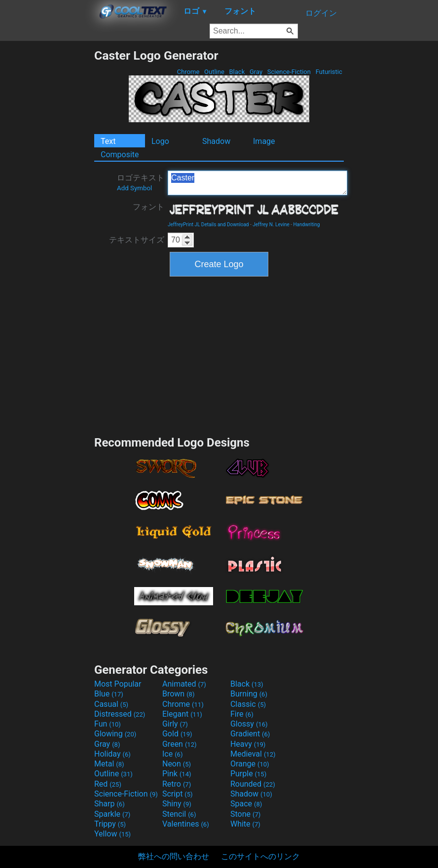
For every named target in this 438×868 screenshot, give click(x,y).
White (245, 824)
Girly (175, 724)
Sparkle (112, 814)
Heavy (248, 744)
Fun (108, 724)
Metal (109, 764)
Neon (177, 764)
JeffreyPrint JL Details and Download (208, 225)
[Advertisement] (47, 196)
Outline (214, 72)
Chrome (188, 72)
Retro (177, 784)
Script (178, 794)
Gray (256, 72)
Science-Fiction (289, 72)
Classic (248, 704)
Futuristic (329, 72)
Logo (160, 141)
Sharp (109, 804)
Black (237, 72)
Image (264, 141)
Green (180, 744)
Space (246, 804)
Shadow (216, 141)
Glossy (249, 724)
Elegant (182, 714)
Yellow (112, 834)
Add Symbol (134, 188)
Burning (249, 694)
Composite (120, 155)
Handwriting (306, 225)
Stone (245, 814)
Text (108, 141)
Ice (172, 754)
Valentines (186, 824)
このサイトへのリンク (260, 856)
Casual (111, 704)
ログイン (321, 13)
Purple (248, 774)
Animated (184, 684)
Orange (250, 764)
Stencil (179, 814)
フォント (148, 207)
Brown (178, 694)
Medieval (253, 754)
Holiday (112, 754)
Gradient (250, 734)
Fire (242, 714)
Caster (257, 183)
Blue (109, 694)
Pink (177, 774)
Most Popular (118, 684)
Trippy (110, 824)
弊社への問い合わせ (174, 856)
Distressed (120, 714)
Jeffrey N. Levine (271, 225)
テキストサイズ (137, 240)
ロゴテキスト (141, 182)
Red (108, 784)
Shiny (177, 804)
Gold (177, 734)
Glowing (115, 734)
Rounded (253, 784)
